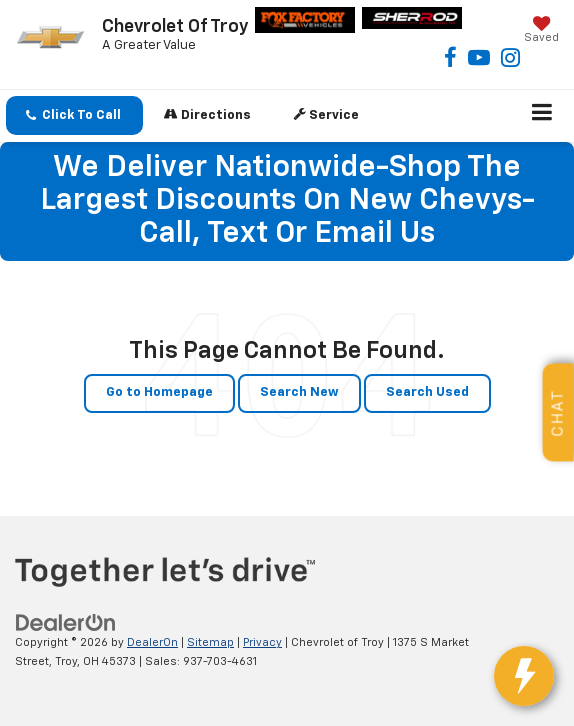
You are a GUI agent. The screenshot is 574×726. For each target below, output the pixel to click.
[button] (74, 115)
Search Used (427, 392)
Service (326, 114)
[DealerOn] (66, 623)
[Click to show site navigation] (542, 116)
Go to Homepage (159, 392)
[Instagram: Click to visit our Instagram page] (510, 61)
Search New (299, 392)
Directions (207, 114)
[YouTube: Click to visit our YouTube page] (479, 61)
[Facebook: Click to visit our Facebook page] (450, 61)
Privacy (262, 642)
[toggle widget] (524, 676)
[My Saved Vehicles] (541, 31)
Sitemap (210, 642)
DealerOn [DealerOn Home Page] (152, 642)
